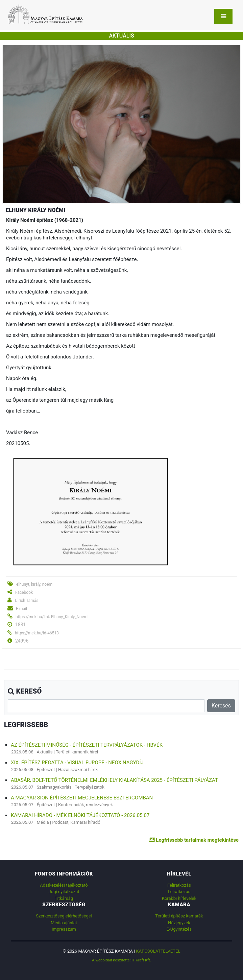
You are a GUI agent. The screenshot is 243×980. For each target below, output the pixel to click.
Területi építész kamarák (179, 916)
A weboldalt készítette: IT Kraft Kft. (121, 960)
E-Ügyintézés (179, 929)
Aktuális (45, 752)
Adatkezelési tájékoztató (64, 885)
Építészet (46, 769)
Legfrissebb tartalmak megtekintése (194, 840)
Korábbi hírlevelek (179, 898)
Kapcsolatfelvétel (158, 951)
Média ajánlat (64, 923)
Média (43, 822)
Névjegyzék (179, 923)
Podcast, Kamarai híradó (76, 822)
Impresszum (64, 929)
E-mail (21, 609)
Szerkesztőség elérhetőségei (64, 916)
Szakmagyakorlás (54, 787)
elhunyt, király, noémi (35, 584)
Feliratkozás (179, 885)
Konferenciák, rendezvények (86, 805)
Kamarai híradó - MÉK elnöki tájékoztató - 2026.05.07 (80, 815)
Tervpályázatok (90, 787)
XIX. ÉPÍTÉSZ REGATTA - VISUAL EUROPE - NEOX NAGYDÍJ (77, 763)
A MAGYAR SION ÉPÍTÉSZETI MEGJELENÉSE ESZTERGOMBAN (82, 798)
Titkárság (64, 898)
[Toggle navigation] (223, 16)
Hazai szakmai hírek (78, 769)
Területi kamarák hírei (77, 752)
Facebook (24, 592)
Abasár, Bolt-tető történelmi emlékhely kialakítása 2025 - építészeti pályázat (114, 780)
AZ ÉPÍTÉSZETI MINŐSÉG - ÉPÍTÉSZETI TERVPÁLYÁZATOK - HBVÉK (87, 745)
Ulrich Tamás (27, 601)
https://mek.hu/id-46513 (37, 633)
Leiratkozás (179, 892)
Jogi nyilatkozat (64, 892)
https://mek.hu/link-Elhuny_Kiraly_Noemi (52, 617)
